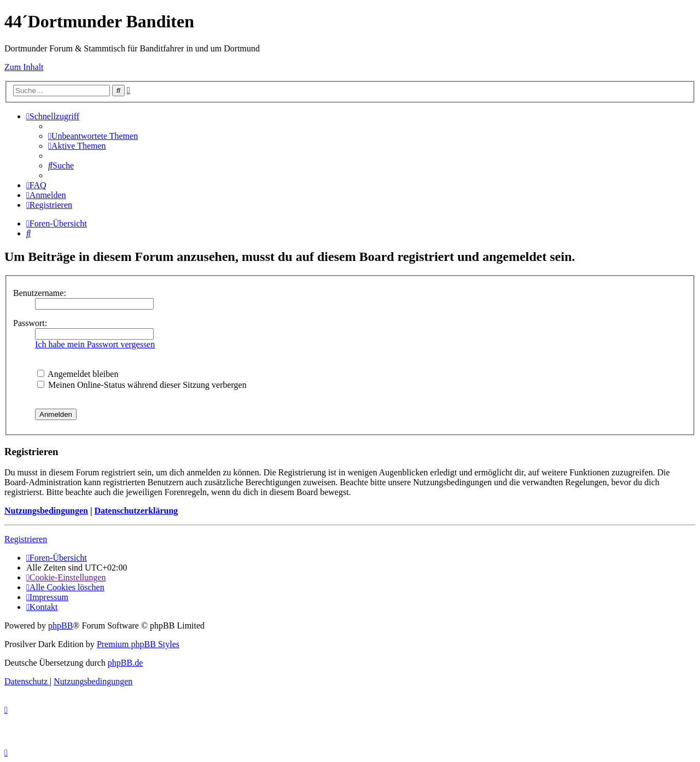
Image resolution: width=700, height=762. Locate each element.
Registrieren (26, 539)
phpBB (60, 626)
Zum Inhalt (24, 67)
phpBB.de (125, 663)
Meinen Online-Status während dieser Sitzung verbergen (142, 385)
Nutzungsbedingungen (46, 511)
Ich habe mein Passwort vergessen (95, 344)
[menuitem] (93, 136)
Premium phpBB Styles (138, 644)
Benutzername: (40, 293)
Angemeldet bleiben (78, 374)
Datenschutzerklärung (136, 511)
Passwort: (30, 323)
